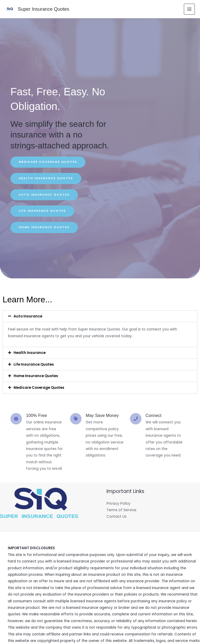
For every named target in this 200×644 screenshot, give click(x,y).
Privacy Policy (118, 504)
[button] (100, 316)
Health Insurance (30, 353)
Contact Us (117, 517)
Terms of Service (121, 510)
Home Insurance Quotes (36, 376)
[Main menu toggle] (189, 9)
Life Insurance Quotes (34, 364)
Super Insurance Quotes (43, 9)
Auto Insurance (28, 316)
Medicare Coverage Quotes (39, 388)
